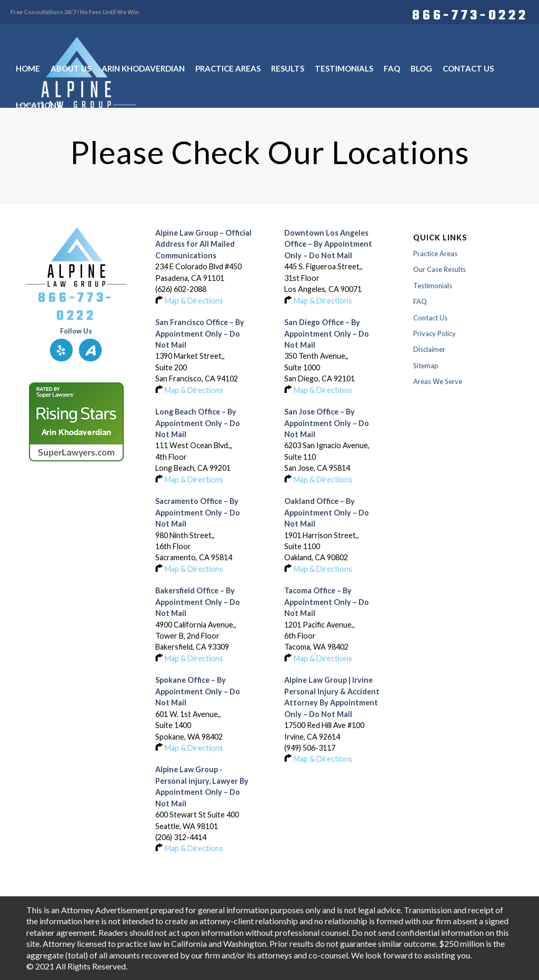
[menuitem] (467, 14)
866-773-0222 (470, 14)
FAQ (420, 301)
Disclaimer (429, 349)
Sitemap (426, 366)
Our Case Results (440, 269)
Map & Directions (194, 301)
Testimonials (433, 286)
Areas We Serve (438, 381)
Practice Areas (435, 254)
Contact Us (430, 318)
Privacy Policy (435, 334)
